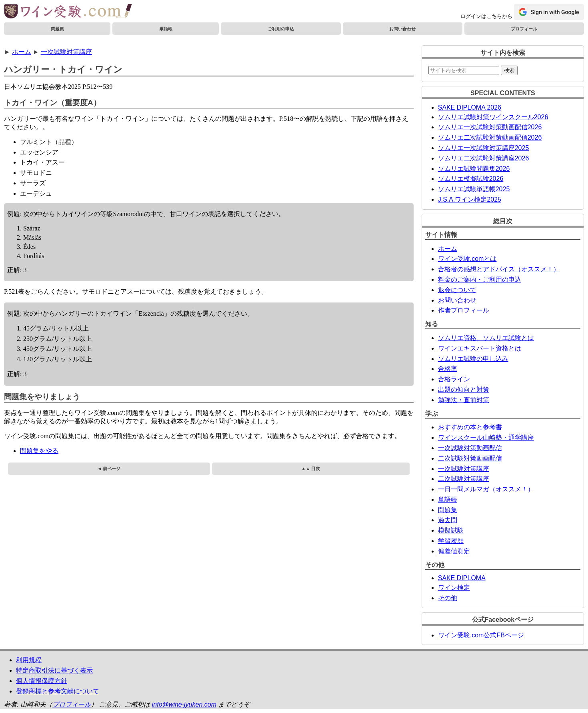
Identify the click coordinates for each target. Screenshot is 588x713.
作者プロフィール (464, 310)
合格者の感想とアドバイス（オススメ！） (499, 269)
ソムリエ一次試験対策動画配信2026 (490, 127)
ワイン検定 (454, 588)
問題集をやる (39, 451)
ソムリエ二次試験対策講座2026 (484, 158)
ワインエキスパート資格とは (480, 348)
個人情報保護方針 (42, 681)
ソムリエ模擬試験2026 (471, 179)
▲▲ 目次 (311, 469)
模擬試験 (451, 530)
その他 (448, 598)
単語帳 (166, 29)
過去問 (448, 520)
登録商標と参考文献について (58, 691)
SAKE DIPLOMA (462, 578)
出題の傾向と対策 (464, 390)
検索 (509, 70)
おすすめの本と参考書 (470, 427)
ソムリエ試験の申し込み (473, 359)
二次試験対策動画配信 (470, 458)
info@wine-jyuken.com (184, 704)
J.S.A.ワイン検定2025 (470, 199)
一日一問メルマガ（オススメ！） (486, 489)
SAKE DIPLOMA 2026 (470, 107)
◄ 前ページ (109, 469)
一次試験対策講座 (66, 52)
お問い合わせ (402, 29)
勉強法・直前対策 (464, 400)
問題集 (57, 29)
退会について (457, 290)
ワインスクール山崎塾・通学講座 (486, 438)
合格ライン (454, 379)
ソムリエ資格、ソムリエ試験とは (486, 338)
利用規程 (29, 660)
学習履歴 (451, 541)
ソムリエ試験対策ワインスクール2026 (493, 117)
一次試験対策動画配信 (470, 448)
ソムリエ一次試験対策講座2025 (484, 148)
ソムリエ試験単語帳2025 (474, 189)
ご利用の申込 (281, 29)
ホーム (22, 52)
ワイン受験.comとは (467, 259)
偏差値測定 (454, 551)
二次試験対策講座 (464, 479)
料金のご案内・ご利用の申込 (480, 279)
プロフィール (524, 29)
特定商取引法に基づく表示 (54, 670)
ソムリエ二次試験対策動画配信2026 (490, 137)
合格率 (448, 369)
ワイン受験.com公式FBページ (481, 635)
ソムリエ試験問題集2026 (474, 169)
